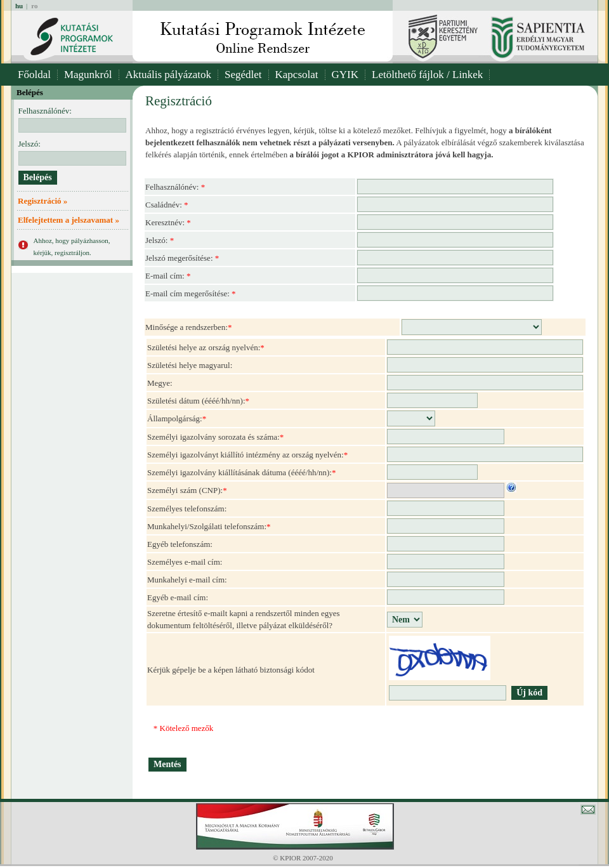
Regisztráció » (43, 201)
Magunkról (88, 75)
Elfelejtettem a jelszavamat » (69, 220)
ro (34, 6)
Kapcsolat (297, 75)
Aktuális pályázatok (169, 75)
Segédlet (243, 75)
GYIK (345, 75)
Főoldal (34, 75)
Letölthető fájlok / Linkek (427, 75)
